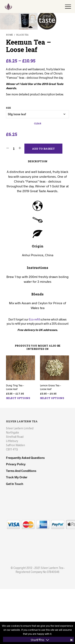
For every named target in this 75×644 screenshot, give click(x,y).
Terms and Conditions (21, 526)
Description (38, 216)
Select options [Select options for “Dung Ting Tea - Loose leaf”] (18, 453)
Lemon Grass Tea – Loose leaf (50, 442)
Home (9, 90)
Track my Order (17, 532)
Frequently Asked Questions (25, 513)
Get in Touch (15, 539)
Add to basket (43, 204)
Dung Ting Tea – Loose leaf (15, 442)
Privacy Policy (16, 519)
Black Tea (22, 90)
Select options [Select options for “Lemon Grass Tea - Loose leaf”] (52, 453)
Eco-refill (34, 374)
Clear (38, 179)
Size (8, 163)
